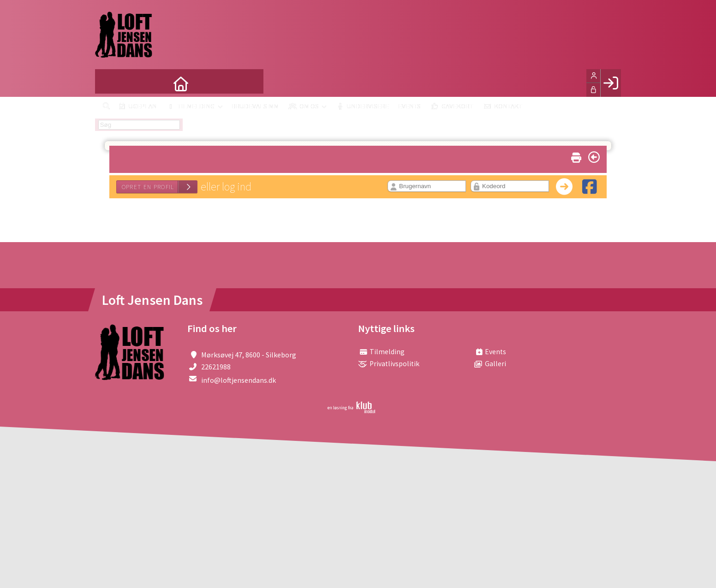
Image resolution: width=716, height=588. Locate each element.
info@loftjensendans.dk (239, 380)
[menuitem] (109, 83)
